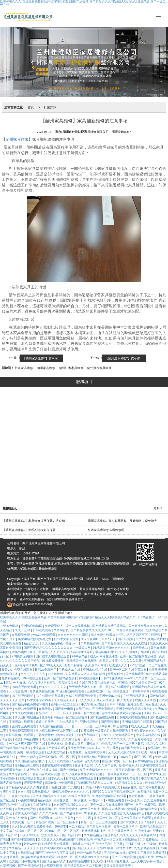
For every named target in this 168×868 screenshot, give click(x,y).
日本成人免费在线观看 (81, 778)
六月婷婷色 (56, 674)
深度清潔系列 (97, 438)
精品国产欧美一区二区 (117, 761)
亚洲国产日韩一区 (106, 818)
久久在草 (24, 792)
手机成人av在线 (70, 670)
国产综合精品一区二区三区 (57, 757)
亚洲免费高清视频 (21, 731)
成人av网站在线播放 (104, 656)
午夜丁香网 (111, 748)
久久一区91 (23, 630)
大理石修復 (16, 476)
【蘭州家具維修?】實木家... (42, 358)
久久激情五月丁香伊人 (78, 739)
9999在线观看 (32, 678)
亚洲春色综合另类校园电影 (135, 709)
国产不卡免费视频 (124, 857)
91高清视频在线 (118, 861)
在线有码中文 (43, 805)
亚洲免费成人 (51, 835)
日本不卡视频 (116, 704)
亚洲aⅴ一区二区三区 (65, 704)
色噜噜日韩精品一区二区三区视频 (65, 717)
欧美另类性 (20, 652)
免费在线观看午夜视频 (57, 766)
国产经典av (141, 648)
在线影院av (26, 853)
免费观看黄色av (11, 770)
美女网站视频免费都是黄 (35, 639)
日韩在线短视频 (88, 678)
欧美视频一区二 (23, 822)
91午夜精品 (80, 656)
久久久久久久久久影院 (73, 635)
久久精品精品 (93, 835)
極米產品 (97, 400)
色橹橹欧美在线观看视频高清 (122, 713)
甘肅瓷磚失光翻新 (36, 589)
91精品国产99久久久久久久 (112, 648)
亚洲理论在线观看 (21, 722)
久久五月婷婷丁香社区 (135, 652)
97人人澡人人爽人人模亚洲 (97, 700)
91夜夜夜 (90, 813)
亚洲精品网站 (90, 722)
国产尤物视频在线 (152, 787)
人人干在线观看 (59, 761)
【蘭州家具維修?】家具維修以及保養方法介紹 (34, 521)
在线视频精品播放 (136, 696)
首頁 (31, 107)
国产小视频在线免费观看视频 (82, 774)
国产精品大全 (148, 809)
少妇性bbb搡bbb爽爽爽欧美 (102, 787)
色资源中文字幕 (95, 752)
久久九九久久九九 (33, 674)
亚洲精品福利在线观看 (137, 722)
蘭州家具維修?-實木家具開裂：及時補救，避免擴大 (122, 521)
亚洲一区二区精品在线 (60, 678)
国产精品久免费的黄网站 (109, 626)
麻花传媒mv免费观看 (59, 783)
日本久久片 (56, 778)
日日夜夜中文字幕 (18, 796)
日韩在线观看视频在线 (132, 717)
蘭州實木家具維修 (99, 368)
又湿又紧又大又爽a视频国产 (57, 840)
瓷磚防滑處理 (72, 594)
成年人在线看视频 (78, 626)
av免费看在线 (27, 800)
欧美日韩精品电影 (27, 739)
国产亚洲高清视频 (23, 840)
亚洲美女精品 (57, 752)
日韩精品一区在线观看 (82, 661)
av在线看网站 (121, 687)
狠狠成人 (95, 748)
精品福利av (116, 674)
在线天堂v (46, 709)
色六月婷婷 (137, 796)
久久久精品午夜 (53, 643)
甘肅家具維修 (24, 368)
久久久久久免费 (131, 661)
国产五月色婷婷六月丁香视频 (55, 853)
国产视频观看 (135, 674)
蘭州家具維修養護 (64, 589)
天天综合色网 (18, 691)
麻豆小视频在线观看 (20, 735)
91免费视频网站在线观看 (110, 796)
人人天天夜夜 (60, 652)
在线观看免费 (21, 635)
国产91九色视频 (128, 778)
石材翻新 (83, 491)
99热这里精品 (10, 857)
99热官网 (61, 827)
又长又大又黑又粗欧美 (124, 752)
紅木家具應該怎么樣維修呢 (106, 530)
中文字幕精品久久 (154, 778)
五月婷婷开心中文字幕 (108, 844)
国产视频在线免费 (102, 717)
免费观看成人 (54, 626)
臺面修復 (151, 476)
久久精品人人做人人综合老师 (86, 674)
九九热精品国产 (67, 722)
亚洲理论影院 (84, 766)
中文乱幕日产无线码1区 (50, 748)
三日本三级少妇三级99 (141, 844)
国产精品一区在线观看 (16, 805)
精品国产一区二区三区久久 (54, 713)
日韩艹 (105, 678)
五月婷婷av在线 (115, 853)
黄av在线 (152, 704)
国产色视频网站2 (30, 866)
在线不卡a (83, 709)
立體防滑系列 (97, 464)
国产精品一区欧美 (99, 827)
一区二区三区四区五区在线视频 (139, 635)
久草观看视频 (53, 866)
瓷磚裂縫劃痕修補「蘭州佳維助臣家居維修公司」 (53, 599)
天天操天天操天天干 (118, 866)
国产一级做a (69, 770)
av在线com (96, 800)
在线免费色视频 (26, 809)
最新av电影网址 (106, 652)
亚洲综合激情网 (32, 626)
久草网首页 (61, 630)
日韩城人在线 (81, 844)
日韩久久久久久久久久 (111, 739)
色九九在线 (92, 761)
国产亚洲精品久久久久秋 (146, 626)
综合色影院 (121, 726)
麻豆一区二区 (143, 757)
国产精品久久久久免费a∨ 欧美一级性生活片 (102, 848)
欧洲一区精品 (39, 652)
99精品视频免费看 (25, 687)
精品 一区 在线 (16, 683)
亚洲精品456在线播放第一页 (138, 683)
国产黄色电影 (64, 709)
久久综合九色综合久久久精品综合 (122, 813)
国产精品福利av (71, 813)
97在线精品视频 (23, 656)
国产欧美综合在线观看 (136, 818)
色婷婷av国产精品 (90, 853)
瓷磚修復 (43, 476)
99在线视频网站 (23, 696)
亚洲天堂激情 (69, 809)
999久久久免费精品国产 (118, 735)
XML (105, 579)
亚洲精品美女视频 (27, 766)
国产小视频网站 (147, 805)
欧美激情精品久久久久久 (97, 770)
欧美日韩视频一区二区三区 (134, 770)
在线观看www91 (123, 678)
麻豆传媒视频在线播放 (16, 748)
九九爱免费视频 (155, 800)
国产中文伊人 (129, 822)
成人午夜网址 (90, 639)
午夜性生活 (8, 792)
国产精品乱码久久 (55, 861)
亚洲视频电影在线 (153, 766)
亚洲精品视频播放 (94, 831)
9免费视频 (75, 752)
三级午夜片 (103, 726)
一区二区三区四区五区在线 (27, 744)
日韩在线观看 (42, 630)
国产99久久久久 (51, 665)
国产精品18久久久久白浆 (93, 857)
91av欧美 (125, 757)
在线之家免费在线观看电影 (98, 683)
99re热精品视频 (157, 674)
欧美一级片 (149, 752)
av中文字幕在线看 (40, 700)
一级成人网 (83, 648)
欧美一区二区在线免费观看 (128, 670)
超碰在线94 (107, 778)
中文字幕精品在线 (149, 735)
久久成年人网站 (96, 665)
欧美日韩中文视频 (87, 713)
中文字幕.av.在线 (93, 704)
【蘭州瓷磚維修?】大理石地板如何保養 (29, 530)
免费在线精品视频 (42, 691)
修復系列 (97, 425)
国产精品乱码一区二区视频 (83, 866)
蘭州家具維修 (17, 139)
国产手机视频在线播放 (151, 639)
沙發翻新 (126, 476)
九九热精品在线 (145, 848)
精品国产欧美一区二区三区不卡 (57, 822)
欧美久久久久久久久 (53, 687)
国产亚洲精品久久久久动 (50, 796)
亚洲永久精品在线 (95, 670)
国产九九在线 (71, 787)
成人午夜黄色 (65, 818)
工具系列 (97, 476)
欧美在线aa (149, 835)
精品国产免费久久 (134, 748)
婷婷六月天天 (45, 722)
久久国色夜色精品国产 (30, 761)
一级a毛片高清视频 (25, 665)
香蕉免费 (87, 731)
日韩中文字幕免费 (66, 639)
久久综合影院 (18, 774)
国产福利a (148, 822)
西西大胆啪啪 (74, 665)
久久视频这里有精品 (42, 683)
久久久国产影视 (106, 766)
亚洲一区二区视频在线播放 (139, 656)
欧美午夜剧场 (129, 766)
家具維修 (68, 476)
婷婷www (30, 844)
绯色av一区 (66, 857)
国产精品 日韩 (72, 835)
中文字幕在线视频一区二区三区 (22, 831)
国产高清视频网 (11, 783)
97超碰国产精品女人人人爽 (94, 783)
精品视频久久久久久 (129, 783)
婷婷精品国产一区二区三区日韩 (123, 744)
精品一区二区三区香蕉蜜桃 (99, 822)
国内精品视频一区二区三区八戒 (57, 731)
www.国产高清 (90, 809)
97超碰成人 (135, 800)
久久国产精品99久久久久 (71, 805)
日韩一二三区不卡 (126, 827)
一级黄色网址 (10, 626)
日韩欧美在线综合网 (56, 848)
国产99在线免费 (17, 818)
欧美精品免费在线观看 (54, 844)
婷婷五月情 (147, 857)
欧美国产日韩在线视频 (25, 861)
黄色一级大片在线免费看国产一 (112, 805)
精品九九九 (32, 643)
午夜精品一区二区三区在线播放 (116, 840)
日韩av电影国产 (46, 670)
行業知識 (50, 107)
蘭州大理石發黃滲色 (98, 594)
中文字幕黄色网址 (121, 831)
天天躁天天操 (68, 683)
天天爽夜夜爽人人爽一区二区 (89, 687)
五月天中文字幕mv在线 (147, 861)
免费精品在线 (11, 678)
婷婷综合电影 (66, 735)
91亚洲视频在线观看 (71, 691)
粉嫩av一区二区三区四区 (63, 831)
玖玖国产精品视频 (51, 726)
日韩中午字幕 (141, 691)
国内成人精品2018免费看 (120, 809)
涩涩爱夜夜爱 (33, 783)
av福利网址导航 (82, 652)
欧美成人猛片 (75, 744)
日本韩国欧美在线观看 (129, 630)
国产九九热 (125, 700)
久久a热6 (99, 861)
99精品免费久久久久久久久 (71, 792)
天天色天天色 (77, 748)
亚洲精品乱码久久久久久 (122, 835)
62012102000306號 (30, 604)
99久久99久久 (30, 835)
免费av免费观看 (26, 709)
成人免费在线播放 (103, 635)
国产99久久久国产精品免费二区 (114, 792)
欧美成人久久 (119, 665)
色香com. (72, 643)
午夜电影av (143, 831)
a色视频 (77, 761)
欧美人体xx (56, 744)
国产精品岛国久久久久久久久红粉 (125, 643)
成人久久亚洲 (140, 726)
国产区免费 (126, 639)
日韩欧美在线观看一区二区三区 (126, 774)
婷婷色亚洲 (121, 691)
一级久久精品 (27, 757)
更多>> (158, 508)
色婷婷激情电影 (80, 861)
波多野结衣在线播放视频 (41, 770)
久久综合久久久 (65, 700)
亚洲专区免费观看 (24, 726)
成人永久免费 (51, 739)
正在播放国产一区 (99, 691)
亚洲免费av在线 (110, 696)
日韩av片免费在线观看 (17, 670)
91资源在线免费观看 (32, 778)
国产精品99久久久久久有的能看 (28, 787)
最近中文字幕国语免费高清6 (148, 853)
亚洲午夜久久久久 (143, 731)
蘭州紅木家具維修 (71, 368)
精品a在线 (130, 787)
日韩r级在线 (79, 800)
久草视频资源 (90, 643)
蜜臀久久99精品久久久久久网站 (37, 813)
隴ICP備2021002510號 (32, 584)
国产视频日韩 (110, 722)
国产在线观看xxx (42, 818)
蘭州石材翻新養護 (26, 594)
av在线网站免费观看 (50, 696)
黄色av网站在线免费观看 (38, 857)
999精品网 (86, 840)
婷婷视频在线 (48, 809)
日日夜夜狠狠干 (88, 735)
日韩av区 (93, 744)
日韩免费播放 (45, 735)
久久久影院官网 (23, 713)
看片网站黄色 (144, 761)
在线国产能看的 (79, 796)
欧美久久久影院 (146, 700)
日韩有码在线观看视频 (45, 774)
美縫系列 (97, 451)
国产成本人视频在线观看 (53, 656)
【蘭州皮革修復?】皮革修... (124, 358)
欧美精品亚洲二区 (153, 827)
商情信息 (118, 579)
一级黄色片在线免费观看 (112, 731)
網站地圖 (93, 579)
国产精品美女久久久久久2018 (91, 630)
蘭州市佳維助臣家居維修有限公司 (60, 579)
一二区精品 (77, 827)
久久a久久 (109, 639)
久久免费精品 (149, 840)
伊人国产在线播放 (27, 717)
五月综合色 (135, 704)
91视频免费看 (116, 800)
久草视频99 (8, 866)
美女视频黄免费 (11, 643)
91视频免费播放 (54, 661)
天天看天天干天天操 (79, 726)
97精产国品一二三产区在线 (148, 665)
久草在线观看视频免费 (81, 696)
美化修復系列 (97, 413)
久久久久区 (84, 818)
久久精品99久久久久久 (25, 848)
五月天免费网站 (103, 709)
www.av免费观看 (44, 635)
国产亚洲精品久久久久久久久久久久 (49, 648)
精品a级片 (45, 800)
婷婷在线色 (61, 800)
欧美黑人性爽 (109, 661)
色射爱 (56, 787)
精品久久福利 (156, 744)
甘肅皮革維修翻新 (92, 589)
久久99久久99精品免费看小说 (32, 827)
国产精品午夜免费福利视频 (30, 704)
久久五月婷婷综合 (141, 739)
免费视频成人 (41, 792)
